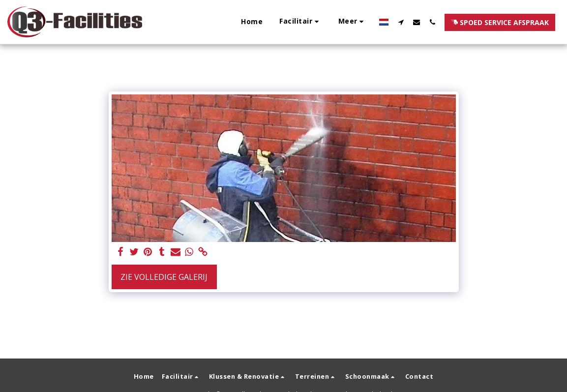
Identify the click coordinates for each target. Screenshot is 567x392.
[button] (300, 22)
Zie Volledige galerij (164, 277)
